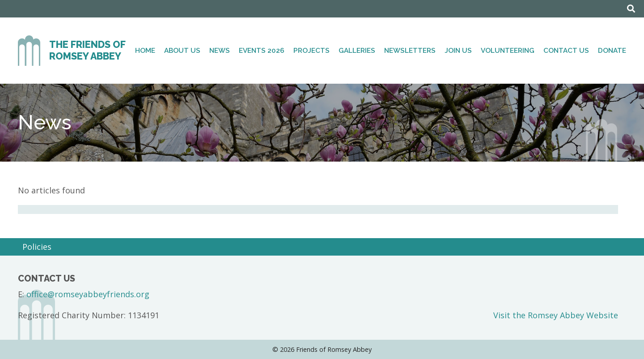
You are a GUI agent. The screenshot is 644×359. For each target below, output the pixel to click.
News (220, 51)
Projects (311, 51)
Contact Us (566, 51)
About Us (182, 51)
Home (145, 51)
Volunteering (508, 51)
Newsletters (410, 51)
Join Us (458, 51)
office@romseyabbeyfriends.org (88, 294)
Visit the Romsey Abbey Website (556, 315)
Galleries (357, 51)
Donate (612, 51)
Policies (37, 247)
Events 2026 (262, 51)
